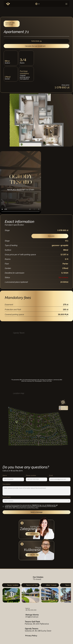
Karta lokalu (37, 41)
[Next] (68, 593)
